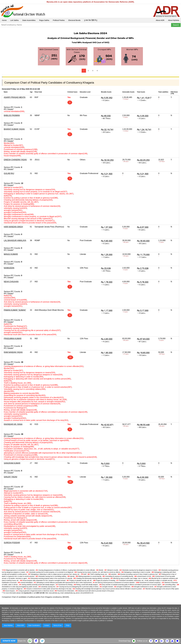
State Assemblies (29, 20)
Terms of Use (58, 625)
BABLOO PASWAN (12, 115)
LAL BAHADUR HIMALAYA (15, 240)
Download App (125, 641)
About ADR (160, 20)
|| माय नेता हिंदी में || (91, 20)
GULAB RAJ (9, 173)
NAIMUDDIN (9, 268)
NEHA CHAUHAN (11, 282)
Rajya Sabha (44, 20)
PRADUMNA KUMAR (13, 339)
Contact (47, 625)
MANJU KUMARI (11, 254)
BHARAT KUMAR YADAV (14, 129)
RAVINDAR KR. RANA (13, 424)
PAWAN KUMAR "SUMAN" (15, 310)
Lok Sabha (14, 20)
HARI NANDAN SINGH (13, 227)
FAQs (68, 625)
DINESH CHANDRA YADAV (15, 160)
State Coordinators (34, 625)
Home (4, 20)
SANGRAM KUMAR (12, 463)
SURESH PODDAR (12, 543)
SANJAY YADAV (11, 477)
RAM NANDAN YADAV (13, 352)
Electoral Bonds (74, 20)
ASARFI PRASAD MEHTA (15, 97)
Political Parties (59, 20)
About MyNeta (174, 20)
